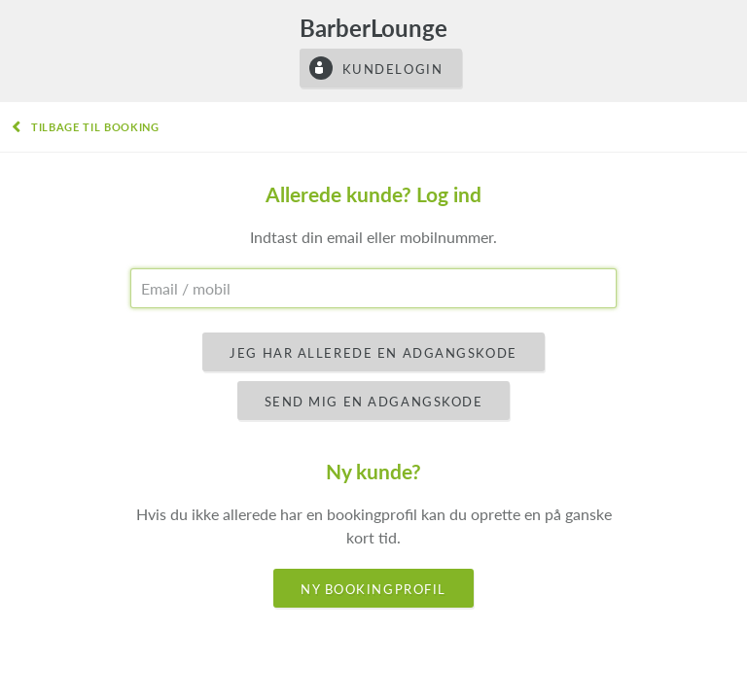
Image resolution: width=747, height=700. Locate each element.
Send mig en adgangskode (374, 402)
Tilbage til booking (95, 127)
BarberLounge (373, 28)
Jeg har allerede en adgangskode (373, 353)
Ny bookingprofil (373, 589)
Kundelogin (393, 69)
